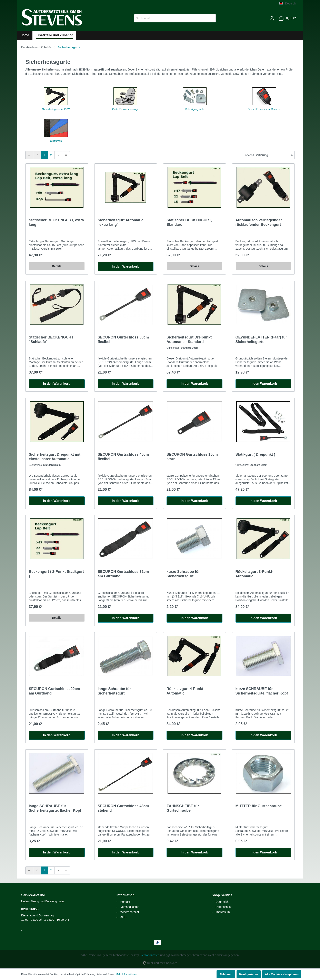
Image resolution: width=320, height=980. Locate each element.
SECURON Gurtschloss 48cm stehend (123, 808)
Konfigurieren (249, 974)
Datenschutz (223, 907)
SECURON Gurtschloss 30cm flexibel (123, 340)
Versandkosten (130, 907)
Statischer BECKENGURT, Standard (189, 222)
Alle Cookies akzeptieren (282, 974)
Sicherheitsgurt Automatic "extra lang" (121, 222)
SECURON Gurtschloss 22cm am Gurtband (54, 691)
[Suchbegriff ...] (170, 18)
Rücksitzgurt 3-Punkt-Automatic (254, 574)
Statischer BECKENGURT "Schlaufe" (51, 340)
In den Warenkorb (126, 266)
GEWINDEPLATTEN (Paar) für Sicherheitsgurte (261, 340)
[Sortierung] (268, 155)
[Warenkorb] (288, 18)
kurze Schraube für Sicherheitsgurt (183, 574)
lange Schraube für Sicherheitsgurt (114, 691)
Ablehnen (226, 974)
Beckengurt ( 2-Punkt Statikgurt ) (56, 574)
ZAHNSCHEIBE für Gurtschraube (183, 808)
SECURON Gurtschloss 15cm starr (192, 457)
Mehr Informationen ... (128, 974)
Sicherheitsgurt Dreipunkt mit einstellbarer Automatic (55, 457)
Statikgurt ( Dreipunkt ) (255, 454)
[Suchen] (211, 18)
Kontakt (125, 902)
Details (57, 266)
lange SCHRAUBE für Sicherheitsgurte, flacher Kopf (55, 808)
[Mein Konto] (272, 18)
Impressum (223, 912)
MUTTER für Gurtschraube (259, 806)
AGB (123, 917)
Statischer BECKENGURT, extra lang (56, 222)
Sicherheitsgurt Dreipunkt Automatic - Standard (189, 340)
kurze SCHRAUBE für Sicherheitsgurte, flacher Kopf (262, 691)
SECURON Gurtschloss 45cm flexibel (123, 457)
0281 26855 (30, 909)
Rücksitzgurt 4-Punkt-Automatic (186, 691)
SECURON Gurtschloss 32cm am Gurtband (123, 574)
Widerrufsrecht (130, 912)
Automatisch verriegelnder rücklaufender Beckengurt (259, 222)
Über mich (222, 902)
